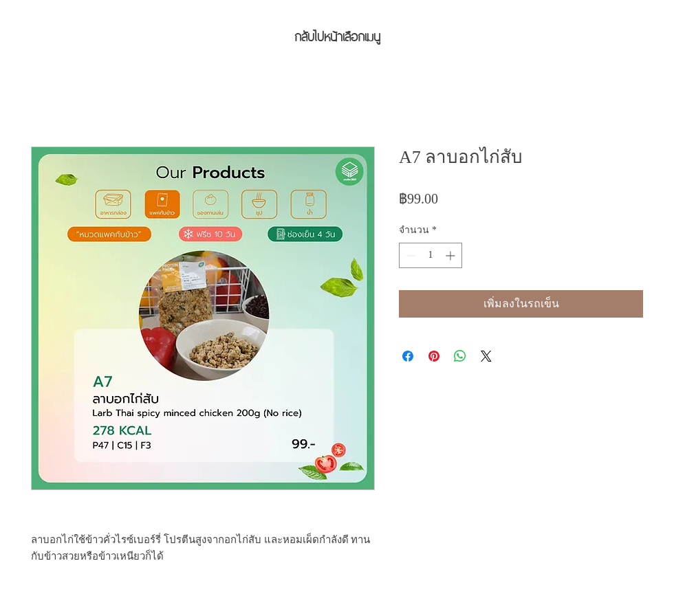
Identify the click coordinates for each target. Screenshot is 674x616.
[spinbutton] (431, 255)
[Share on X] (486, 356)
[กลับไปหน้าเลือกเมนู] (337, 35)
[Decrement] (410, 255)
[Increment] (452, 255)
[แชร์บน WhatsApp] (460, 356)
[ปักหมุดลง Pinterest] (434, 356)
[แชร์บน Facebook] (408, 356)
